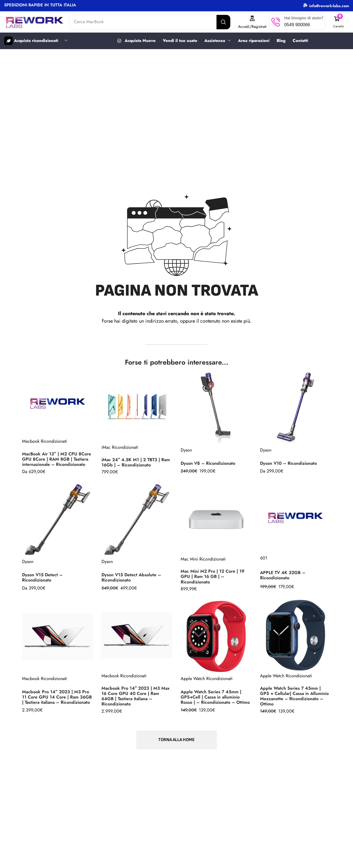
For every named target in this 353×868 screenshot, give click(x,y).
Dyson (186, 450)
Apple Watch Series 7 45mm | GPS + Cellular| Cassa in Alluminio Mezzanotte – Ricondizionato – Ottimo (294, 696)
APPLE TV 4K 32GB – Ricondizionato (283, 575)
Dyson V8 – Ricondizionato (208, 463)
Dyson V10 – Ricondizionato (288, 463)
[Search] (223, 22)
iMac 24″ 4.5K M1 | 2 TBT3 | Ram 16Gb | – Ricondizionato (136, 462)
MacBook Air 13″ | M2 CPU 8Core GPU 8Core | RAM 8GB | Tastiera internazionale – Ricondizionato (57, 459)
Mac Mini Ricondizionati (203, 559)
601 (264, 558)
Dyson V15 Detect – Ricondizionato (42, 577)
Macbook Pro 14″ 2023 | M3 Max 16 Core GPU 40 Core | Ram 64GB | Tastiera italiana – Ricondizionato (136, 696)
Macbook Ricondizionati (45, 441)
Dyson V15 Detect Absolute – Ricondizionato (131, 577)
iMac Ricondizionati (120, 447)
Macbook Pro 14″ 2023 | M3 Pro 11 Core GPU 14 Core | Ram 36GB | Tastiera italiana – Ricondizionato (57, 697)
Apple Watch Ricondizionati (207, 679)
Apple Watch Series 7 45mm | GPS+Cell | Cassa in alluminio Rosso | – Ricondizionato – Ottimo (215, 697)
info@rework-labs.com (329, 6)
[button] (338, 22)
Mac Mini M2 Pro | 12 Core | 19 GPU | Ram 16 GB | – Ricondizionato (212, 576)
